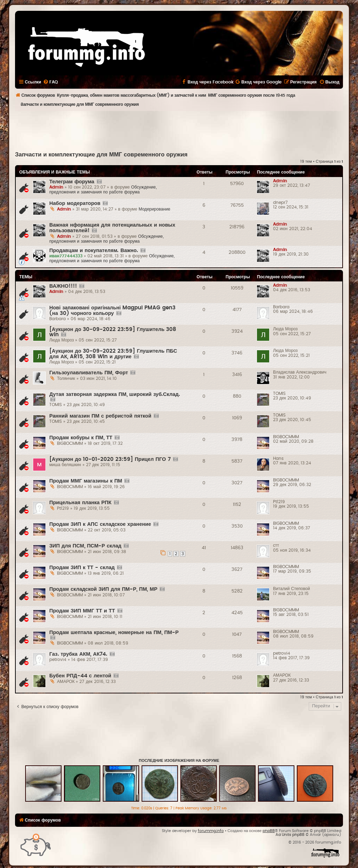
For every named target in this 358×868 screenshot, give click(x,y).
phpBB (269, 831)
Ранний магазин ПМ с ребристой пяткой (100, 416)
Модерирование (154, 209)
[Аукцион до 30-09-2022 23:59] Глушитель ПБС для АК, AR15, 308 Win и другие (113, 354)
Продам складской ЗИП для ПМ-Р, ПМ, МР (103, 589)
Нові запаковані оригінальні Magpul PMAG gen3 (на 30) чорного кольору (112, 311)
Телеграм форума (72, 182)
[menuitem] (50, 82)
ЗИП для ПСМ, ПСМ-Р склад (85, 546)
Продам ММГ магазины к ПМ (86, 481)
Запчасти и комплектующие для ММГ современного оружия (101, 155)
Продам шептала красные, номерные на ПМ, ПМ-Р (114, 632)
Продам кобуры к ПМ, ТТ (81, 438)
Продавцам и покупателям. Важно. (94, 251)
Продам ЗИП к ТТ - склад (82, 568)
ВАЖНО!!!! (63, 286)
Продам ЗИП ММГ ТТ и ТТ (82, 611)
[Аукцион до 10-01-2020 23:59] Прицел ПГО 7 (110, 459)
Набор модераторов (75, 203)
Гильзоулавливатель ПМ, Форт (89, 373)
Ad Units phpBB (290, 835)
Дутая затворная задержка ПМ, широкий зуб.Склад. (115, 394)
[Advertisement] (179, 130)
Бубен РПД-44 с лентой (80, 676)
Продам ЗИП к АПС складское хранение (100, 524)
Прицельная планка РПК (80, 503)
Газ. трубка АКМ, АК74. (78, 654)
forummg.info (211, 831)
